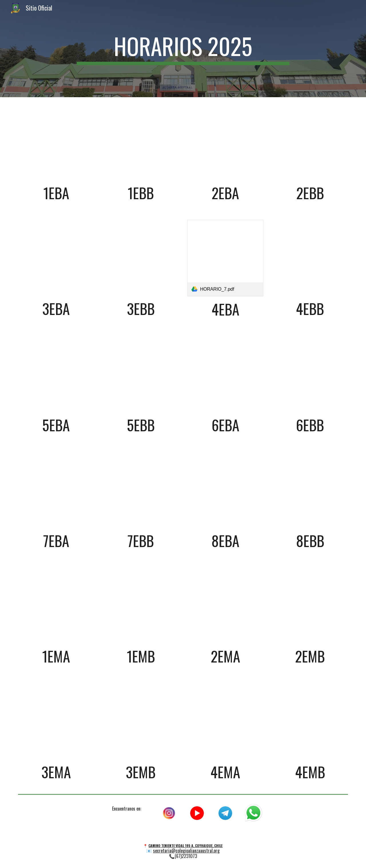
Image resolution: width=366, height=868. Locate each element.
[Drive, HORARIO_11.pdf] (225, 374)
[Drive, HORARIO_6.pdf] (141, 258)
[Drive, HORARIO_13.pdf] (56, 490)
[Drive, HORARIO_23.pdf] (225, 721)
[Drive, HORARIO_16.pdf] (310, 490)
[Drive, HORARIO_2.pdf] (141, 142)
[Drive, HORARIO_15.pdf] (225, 490)
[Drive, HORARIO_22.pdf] (141, 721)
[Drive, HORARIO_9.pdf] (56, 374)
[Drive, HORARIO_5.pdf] (56, 258)
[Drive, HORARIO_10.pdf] (141, 374)
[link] (225, 258)
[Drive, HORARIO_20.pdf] (310, 605)
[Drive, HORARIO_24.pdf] (310, 721)
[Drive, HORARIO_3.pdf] (225, 142)
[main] (183, 49)
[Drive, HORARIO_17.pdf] (56, 605)
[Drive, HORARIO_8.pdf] (310, 258)
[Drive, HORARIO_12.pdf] (310, 374)
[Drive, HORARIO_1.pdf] (56, 142)
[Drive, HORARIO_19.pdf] (225, 605)
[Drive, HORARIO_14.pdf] (141, 490)
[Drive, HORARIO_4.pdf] (310, 142)
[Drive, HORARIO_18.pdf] (141, 605)
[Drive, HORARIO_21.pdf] (56, 721)
